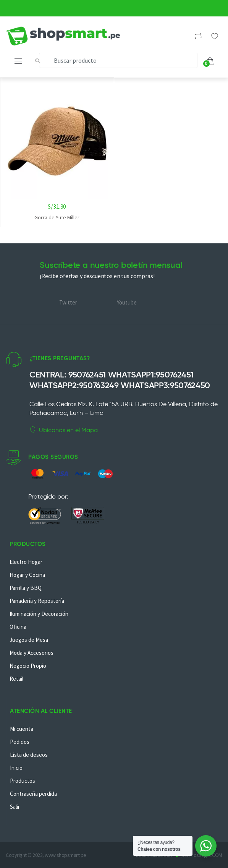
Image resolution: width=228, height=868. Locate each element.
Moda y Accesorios (32, 653)
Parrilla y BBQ (26, 588)
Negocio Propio (28, 666)
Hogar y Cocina (27, 575)
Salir (15, 807)
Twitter (68, 302)
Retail (16, 679)
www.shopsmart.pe (65, 855)
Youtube (127, 302)
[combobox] (118, 60)
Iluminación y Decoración (39, 614)
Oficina (18, 627)
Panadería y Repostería (37, 601)
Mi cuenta (22, 729)
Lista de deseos (29, 755)
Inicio (16, 768)
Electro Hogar (26, 562)
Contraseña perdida (33, 794)
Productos (23, 781)
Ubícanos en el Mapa (64, 430)
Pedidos (20, 742)
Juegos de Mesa (29, 640)
